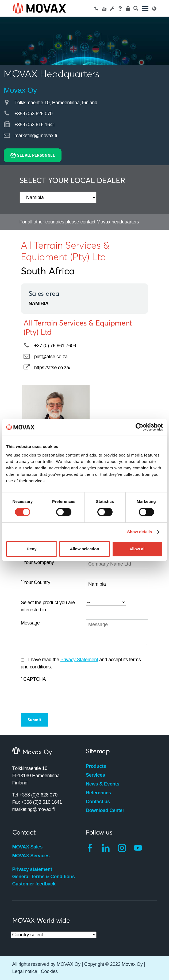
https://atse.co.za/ (52, 368)
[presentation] (62, 695)
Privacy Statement (79, 660)
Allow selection (84, 549)
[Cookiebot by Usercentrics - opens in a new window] (139, 427)
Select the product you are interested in (48, 606)
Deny (32, 549)
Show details (140, 532)
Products (96, 766)
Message (30, 623)
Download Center (105, 810)
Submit (34, 720)
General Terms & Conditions (44, 877)
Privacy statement (32, 869)
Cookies (49, 971)
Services (95, 775)
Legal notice (25, 971)
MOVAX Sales (27, 847)
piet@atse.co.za (51, 357)
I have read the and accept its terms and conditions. (81, 663)
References (98, 793)
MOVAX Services (31, 856)
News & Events (103, 784)
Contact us (98, 802)
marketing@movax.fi (36, 136)
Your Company (37, 562)
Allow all (137, 549)
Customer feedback (34, 884)
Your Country (36, 582)
